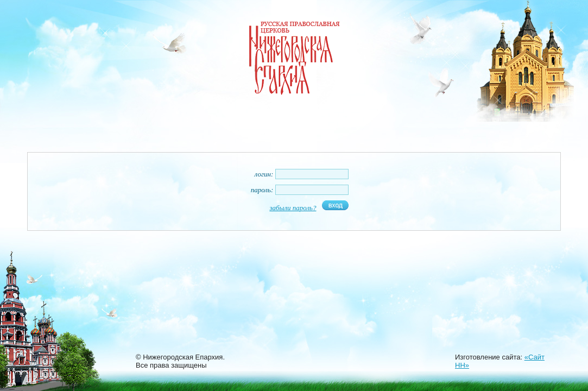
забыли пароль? (293, 208)
